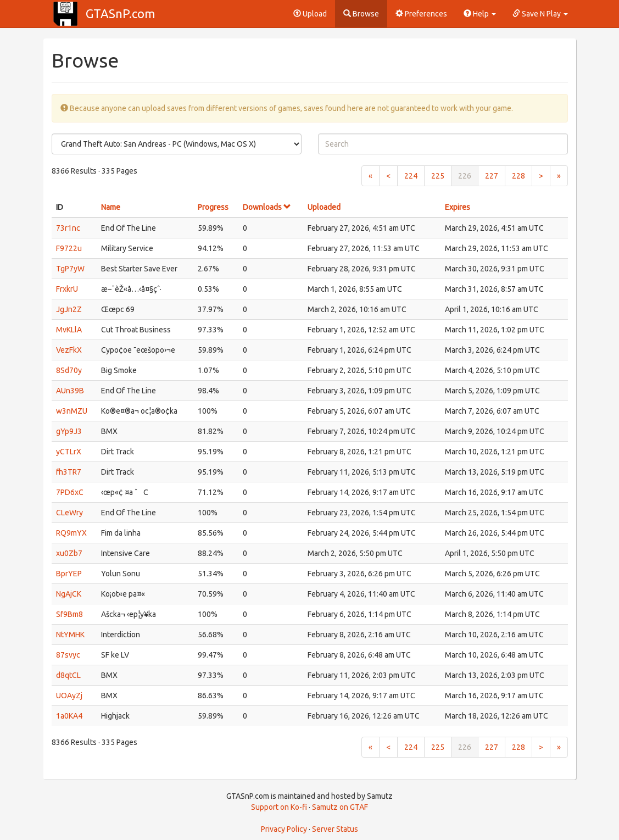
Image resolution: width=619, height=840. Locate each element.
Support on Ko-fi (279, 807)
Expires (458, 207)
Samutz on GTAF (340, 807)
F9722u (69, 248)
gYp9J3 (69, 431)
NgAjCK (69, 594)
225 (438, 176)
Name (111, 207)
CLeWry (69, 513)
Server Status (335, 829)
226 (465, 176)
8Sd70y (69, 370)
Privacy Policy (284, 829)
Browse (361, 14)
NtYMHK (70, 635)
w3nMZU (72, 411)
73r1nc (68, 228)
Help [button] (480, 14)
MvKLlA (69, 330)
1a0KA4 (69, 716)
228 (518, 176)
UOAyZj (69, 696)
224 (411, 176)
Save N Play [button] (540, 14)
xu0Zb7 (69, 553)
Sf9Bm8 (69, 614)
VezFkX (69, 350)
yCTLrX (69, 452)
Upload (310, 14)
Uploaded (324, 207)
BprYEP (69, 574)
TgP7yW (70, 269)
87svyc (68, 655)
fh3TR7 (69, 472)
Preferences (421, 14)
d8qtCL (68, 675)
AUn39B (70, 391)
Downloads (267, 207)
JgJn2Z (69, 309)
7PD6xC (70, 492)
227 (492, 176)
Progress (213, 207)
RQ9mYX (71, 533)
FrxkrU (67, 289)
